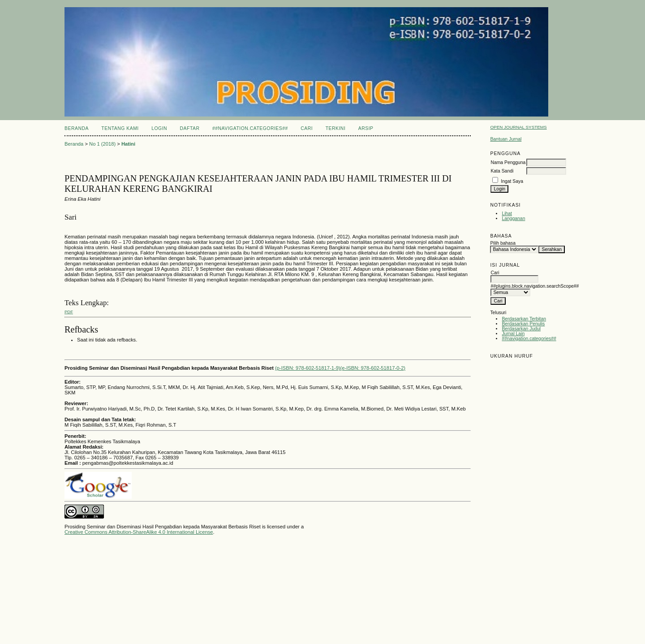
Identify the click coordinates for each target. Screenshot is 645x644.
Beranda (77, 128)
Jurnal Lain (513, 334)
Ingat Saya (512, 181)
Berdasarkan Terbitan (524, 319)
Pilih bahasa (503, 243)
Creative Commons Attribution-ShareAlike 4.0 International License (139, 532)
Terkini (336, 128)
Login (159, 128)
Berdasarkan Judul (521, 329)
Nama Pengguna (508, 162)
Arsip (366, 128)
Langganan (513, 218)
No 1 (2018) (102, 144)
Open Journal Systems (518, 127)
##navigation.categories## (529, 339)
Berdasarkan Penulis (523, 324)
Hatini (128, 144)
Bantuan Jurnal (506, 139)
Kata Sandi (502, 171)
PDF (69, 312)
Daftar (190, 128)
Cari (307, 128)
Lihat (507, 214)
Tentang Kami (120, 128)
